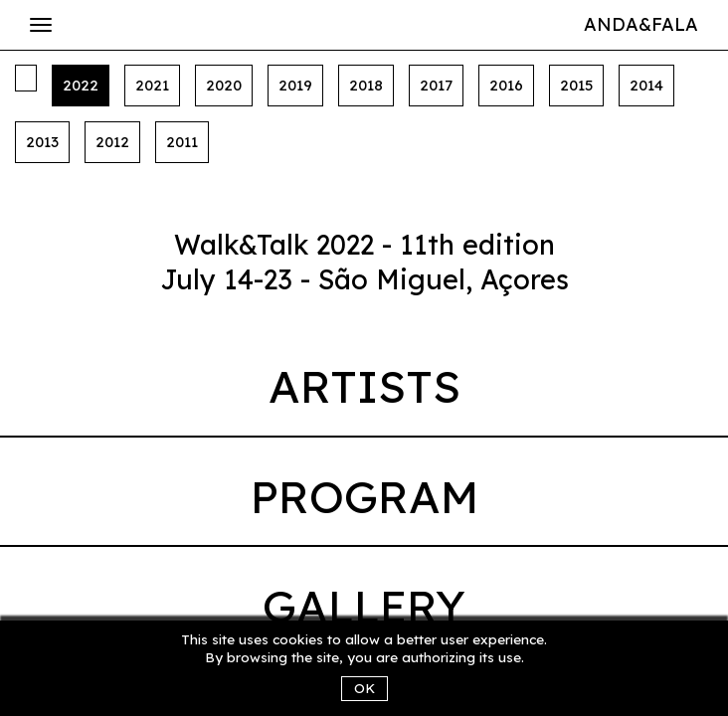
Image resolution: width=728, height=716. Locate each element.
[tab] (364, 391)
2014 (646, 85)
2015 (576, 85)
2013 (42, 142)
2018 (366, 85)
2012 (112, 142)
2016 (506, 85)
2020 (224, 85)
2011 (182, 142)
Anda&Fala (641, 24)
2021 (152, 85)
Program (364, 496)
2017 (436, 85)
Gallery (364, 606)
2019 (295, 85)
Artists (364, 386)
